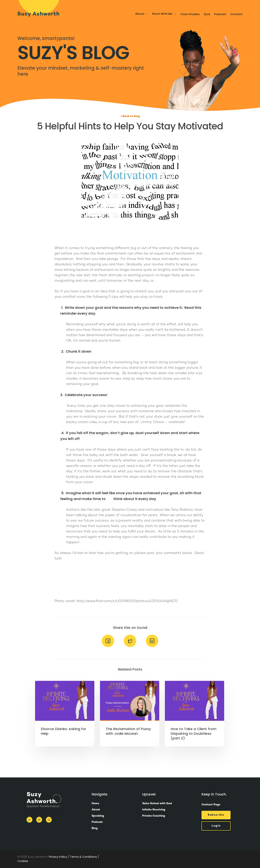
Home (95, 804)
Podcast (220, 14)
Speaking (98, 816)
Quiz (207, 14)
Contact (236, 14)
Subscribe (216, 815)
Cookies (23, 861)
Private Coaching (154, 816)
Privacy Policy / (59, 857)
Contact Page (211, 805)
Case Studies (190, 14)
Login (216, 826)
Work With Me (164, 14)
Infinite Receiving (154, 810)
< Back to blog (130, 116)
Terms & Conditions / (84, 857)
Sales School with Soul (157, 804)
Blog (95, 828)
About (142, 14)
